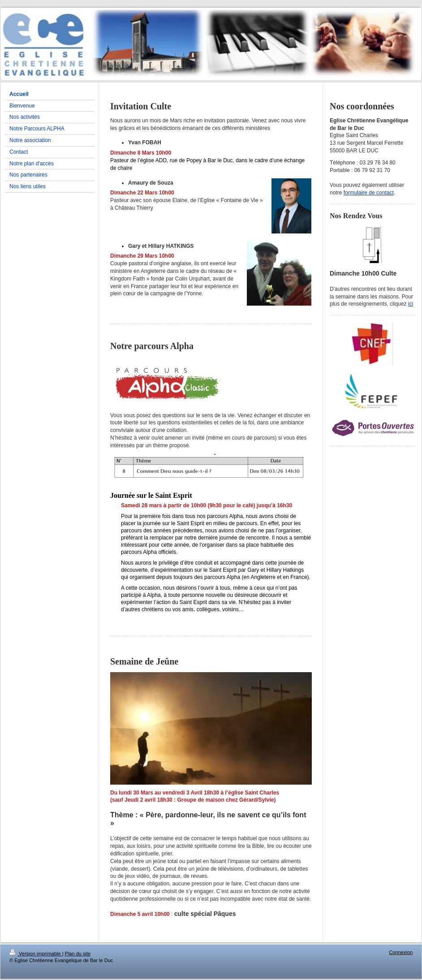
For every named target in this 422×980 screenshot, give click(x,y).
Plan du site (78, 954)
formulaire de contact (369, 193)
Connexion (401, 952)
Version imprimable (36, 954)
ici (411, 304)
